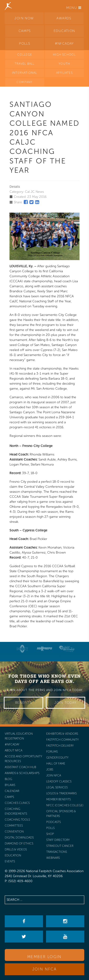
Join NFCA (45, 969)
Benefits (24, 703)
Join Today (65, 703)
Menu (74, 8)
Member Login (44, 957)
